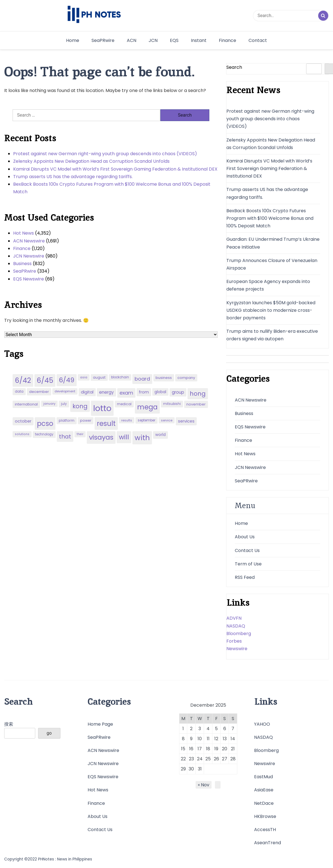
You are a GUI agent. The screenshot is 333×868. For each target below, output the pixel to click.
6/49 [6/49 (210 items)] (67, 380)
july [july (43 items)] (64, 404)
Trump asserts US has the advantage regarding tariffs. (73, 177)
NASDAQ (236, 626)
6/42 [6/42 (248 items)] (23, 380)
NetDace (264, 803)
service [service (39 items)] (167, 420)
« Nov (204, 785)
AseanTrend (268, 843)
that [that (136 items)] (65, 437)
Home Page (100, 724)
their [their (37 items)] (80, 434)
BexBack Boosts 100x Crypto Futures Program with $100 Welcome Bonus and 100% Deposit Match (112, 188)
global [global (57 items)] (160, 392)
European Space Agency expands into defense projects (268, 285)
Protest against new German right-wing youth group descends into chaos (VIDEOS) (105, 154)
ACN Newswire (29, 241)
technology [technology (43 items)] (44, 434)
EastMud (263, 777)
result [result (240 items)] (106, 424)
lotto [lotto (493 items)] (102, 408)
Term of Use (248, 564)
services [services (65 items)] (186, 421)
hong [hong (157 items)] (198, 394)
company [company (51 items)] (186, 378)
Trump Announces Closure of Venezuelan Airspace (272, 264)
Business (22, 264)
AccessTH (265, 830)
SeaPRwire (103, 40)
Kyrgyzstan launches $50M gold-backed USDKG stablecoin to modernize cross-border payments (271, 310)
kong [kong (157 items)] (80, 406)
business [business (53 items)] (164, 378)
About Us (245, 537)
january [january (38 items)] (49, 404)
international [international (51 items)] (26, 404)
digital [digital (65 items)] (87, 392)
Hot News (24, 233)
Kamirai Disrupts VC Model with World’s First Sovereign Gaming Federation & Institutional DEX (115, 169)
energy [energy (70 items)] (106, 392)
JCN (153, 40)
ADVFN (234, 618)
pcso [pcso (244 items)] (45, 424)
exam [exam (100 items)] (126, 393)
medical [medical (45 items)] (124, 404)
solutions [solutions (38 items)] (22, 434)
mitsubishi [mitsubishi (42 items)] (172, 404)
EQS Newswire (29, 279)
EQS (174, 40)
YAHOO (262, 724)
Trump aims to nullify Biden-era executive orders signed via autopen (272, 335)
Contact (258, 40)
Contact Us (247, 550)
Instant (199, 40)
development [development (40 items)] (65, 391)
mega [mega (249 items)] (147, 407)
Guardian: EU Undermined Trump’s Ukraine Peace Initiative (273, 243)
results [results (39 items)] (127, 420)
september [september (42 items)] (146, 420)
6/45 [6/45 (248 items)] (45, 380)
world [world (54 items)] (160, 435)
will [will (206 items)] (124, 437)
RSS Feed (245, 577)
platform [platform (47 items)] (67, 420)
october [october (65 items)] (23, 421)
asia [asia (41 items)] (84, 377)
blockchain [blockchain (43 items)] (120, 377)
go (49, 733)
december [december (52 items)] (39, 392)
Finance (228, 40)
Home (73, 40)
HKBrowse (265, 816)
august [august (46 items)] (99, 377)
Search (234, 67)
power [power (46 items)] (86, 420)
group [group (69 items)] (178, 392)
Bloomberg (239, 634)
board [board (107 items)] (142, 379)
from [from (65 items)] (144, 392)
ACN (132, 40)
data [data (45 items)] (19, 391)
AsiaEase (264, 790)
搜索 (9, 724)
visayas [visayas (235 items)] (101, 437)
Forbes (234, 641)
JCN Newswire (29, 256)
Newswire (237, 649)
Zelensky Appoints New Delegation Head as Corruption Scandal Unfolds (91, 161)
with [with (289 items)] (142, 438)
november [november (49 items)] (196, 404)
